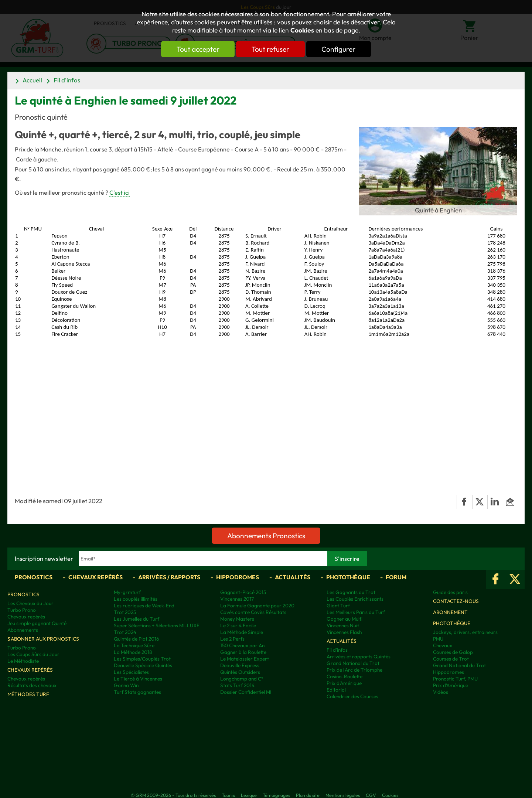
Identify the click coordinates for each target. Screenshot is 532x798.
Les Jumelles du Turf (137, 619)
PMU (438, 639)
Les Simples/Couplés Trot (142, 659)
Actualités (293, 577)
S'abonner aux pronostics (43, 639)
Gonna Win (126, 685)
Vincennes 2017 (237, 599)
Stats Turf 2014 (237, 685)
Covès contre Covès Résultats (253, 612)
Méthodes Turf (28, 694)
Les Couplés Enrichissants (355, 599)
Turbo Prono (22, 610)
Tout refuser (270, 49)
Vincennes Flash (344, 632)
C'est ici (120, 192)
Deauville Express (240, 665)
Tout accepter (198, 49)
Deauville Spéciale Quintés (143, 665)
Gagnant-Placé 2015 (243, 592)
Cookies (302, 30)
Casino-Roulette (345, 676)
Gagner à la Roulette (243, 652)
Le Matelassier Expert (245, 659)
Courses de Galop (453, 652)
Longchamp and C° (242, 679)
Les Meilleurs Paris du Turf (356, 612)
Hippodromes (238, 577)
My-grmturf (127, 592)
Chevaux (443, 645)
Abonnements (23, 630)
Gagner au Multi (345, 619)
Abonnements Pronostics (266, 536)
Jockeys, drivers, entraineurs (465, 632)
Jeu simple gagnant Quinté (37, 623)
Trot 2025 (125, 612)
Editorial (336, 690)
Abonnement (450, 612)
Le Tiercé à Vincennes (138, 679)
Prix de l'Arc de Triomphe (354, 670)
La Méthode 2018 (133, 652)
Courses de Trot (451, 659)
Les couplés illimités (136, 599)
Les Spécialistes (131, 672)
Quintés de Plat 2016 (137, 639)
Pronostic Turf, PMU (455, 679)
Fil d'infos (67, 80)
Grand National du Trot (353, 663)
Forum (396, 577)
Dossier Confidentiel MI (246, 692)
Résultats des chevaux (32, 685)
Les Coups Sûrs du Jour (33, 654)
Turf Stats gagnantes (137, 692)
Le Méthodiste (23, 661)
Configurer (339, 49)
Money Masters (237, 619)
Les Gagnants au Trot (351, 592)
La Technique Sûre (134, 645)
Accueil (32, 80)
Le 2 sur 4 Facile (238, 625)
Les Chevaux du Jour (30, 603)
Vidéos (441, 692)
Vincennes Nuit (343, 625)
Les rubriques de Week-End (144, 606)
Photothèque (348, 577)
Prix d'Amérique (344, 683)
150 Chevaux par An (242, 645)
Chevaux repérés (96, 577)
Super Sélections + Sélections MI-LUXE (157, 625)
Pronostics (34, 577)
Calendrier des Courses (352, 696)
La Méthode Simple (242, 632)
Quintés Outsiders (240, 672)
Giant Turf (338, 606)
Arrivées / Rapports (169, 577)
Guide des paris (450, 592)
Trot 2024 (125, 632)
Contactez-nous (456, 601)
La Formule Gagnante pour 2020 (257, 606)
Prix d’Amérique (451, 685)
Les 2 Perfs (232, 639)
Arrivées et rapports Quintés (359, 657)
